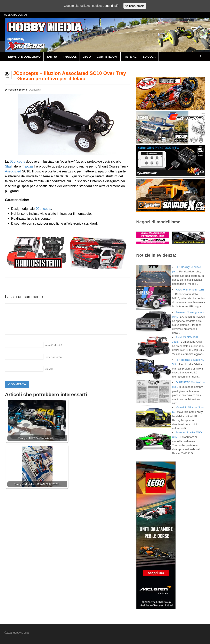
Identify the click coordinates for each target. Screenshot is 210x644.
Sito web (49, 369)
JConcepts (35, 90)
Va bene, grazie (135, 6)
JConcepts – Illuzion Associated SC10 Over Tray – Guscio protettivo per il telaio (70, 76)
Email (53, 357)
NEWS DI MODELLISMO (24, 57)
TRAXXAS (70, 57)
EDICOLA (149, 57)
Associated (13, 171)
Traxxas (28, 166)
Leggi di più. (111, 6)
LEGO (87, 57)
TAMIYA (52, 57)
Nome (53, 345)
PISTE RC (130, 57)
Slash (9, 166)
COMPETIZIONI (107, 57)
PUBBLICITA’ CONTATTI (16, 15)
